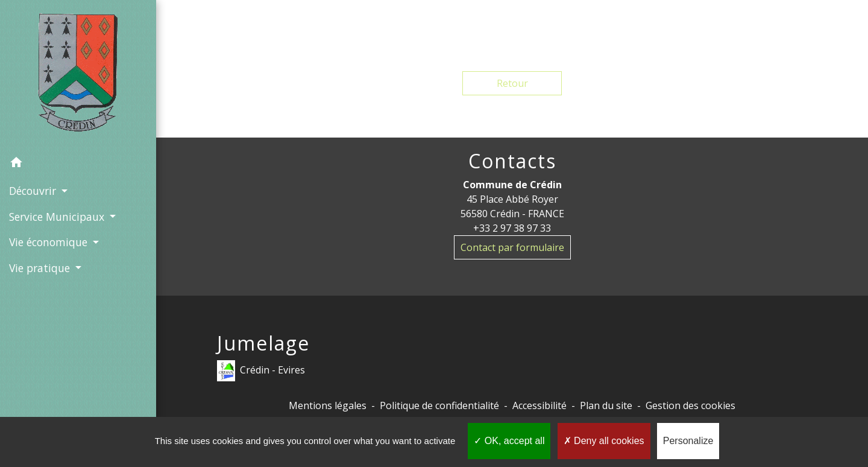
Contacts (512, 161)
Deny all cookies (604, 441)
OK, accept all (509, 441)
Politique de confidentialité (439, 405)
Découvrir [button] (34, 191)
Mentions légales (328, 405)
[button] (78, 164)
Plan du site (606, 405)
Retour (512, 83)
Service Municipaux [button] (58, 217)
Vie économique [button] (50, 242)
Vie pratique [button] (41, 268)
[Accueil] (78, 75)
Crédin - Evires (261, 371)
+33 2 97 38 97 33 (512, 228)
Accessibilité (539, 405)
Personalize (688, 441)
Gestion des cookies (690, 405)
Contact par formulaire (512, 247)
